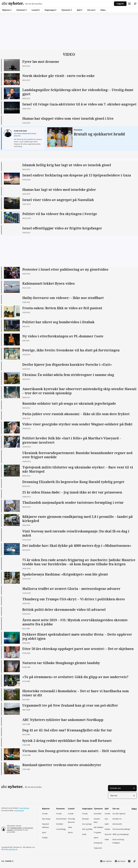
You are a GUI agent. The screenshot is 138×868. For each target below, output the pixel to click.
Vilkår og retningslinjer (121, 834)
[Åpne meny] (129, 4)
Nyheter (6, 10)
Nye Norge (46, 819)
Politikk (45, 838)
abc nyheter (107, 861)
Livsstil (35, 10)
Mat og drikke (87, 829)
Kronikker (60, 824)
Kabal (107, 839)
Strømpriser (98, 843)
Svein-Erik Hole (19, 811)
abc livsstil (121, 861)
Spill (79, 10)
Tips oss (114, 795)
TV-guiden (97, 832)
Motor (70, 832)
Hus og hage (87, 824)
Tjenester (66, 10)
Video (103, 10)
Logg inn (120, 4)
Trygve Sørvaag (24, 808)
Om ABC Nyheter (119, 814)
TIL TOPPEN (6, 861)
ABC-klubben (98, 827)
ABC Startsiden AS (11, 849)
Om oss (91, 10)
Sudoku (107, 829)
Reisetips (86, 819)
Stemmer (21, 10)
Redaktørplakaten (16, 828)
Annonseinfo (117, 824)
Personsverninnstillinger (121, 829)
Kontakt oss (115, 788)
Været (96, 838)
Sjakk (107, 824)
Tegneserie (98, 848)
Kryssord (108, 834)
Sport (44, 832)
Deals (84, 834)
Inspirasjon (50, 10)
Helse (70, 827)
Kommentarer (61, 819)
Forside (45, 814)
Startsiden (98, 814)
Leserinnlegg (61, 829)
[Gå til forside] (57, 4)
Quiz (106, 819)
